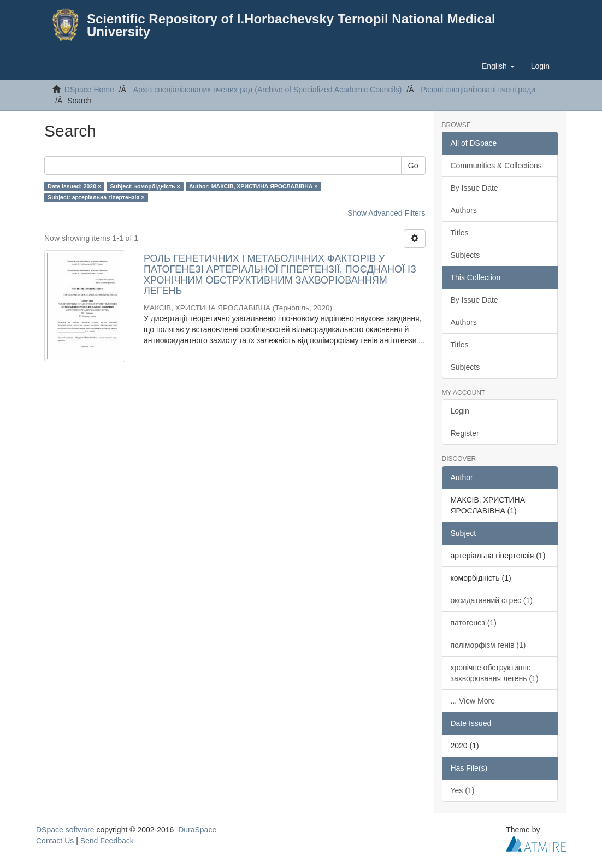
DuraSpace (197, 830)
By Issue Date (474, 188)
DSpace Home (89, 90)
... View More (473, 701)
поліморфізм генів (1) (488, 645)
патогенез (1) (474, 623)
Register (465, 433)
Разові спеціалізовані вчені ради (478, 90)
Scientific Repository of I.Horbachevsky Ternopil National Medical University (291, 25)
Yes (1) (463, 790)
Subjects (465, 255)
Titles (460, 233)
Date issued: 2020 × (74, 186)
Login (460, 411)
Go (413, 166)
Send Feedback (107, 841)
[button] (498, 66)
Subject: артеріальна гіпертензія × (96, 197)
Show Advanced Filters (386, 213)
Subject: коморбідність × (145, 186)
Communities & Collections (496, 166)
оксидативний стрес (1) (492, 600)
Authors (464, 210)
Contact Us (55, 841)
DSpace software (65, 830)
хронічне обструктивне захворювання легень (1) (495, 673)
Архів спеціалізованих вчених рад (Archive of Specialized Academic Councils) (268, 90)
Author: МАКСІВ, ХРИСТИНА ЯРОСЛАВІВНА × (253, 186)
